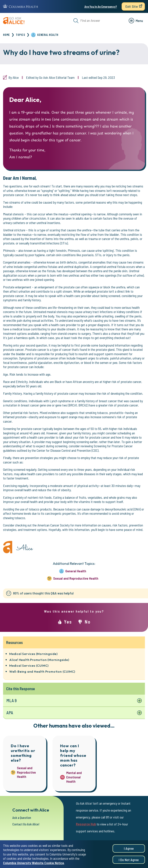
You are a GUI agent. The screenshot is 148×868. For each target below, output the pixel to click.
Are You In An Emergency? (101, 6)
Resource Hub (86, 824)
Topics (20, 35)
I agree (129, 849)
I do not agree (129, 860)
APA (10, 713)
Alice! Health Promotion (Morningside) (39, 660)
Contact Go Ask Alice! (27, 824)
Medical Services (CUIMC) (29, 666)
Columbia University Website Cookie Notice (34, 863)
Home (6, 35)
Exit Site (132, 6)
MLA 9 (12, 701)
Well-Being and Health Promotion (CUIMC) (42, 672)
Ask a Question (23, 818)
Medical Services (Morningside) (33, 654)
